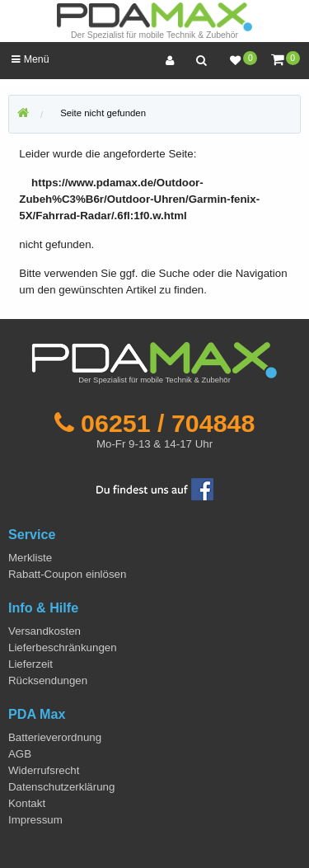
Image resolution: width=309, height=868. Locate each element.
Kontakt (27, 803)
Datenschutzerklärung (61, 787)
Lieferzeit (30, 664)
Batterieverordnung (55, 737)
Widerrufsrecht (44, 770)
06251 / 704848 (168, 423)
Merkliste (30, 558)
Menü (30, 59)
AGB (20, 754)
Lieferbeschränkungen (63, 647)
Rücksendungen (48, 680)
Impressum (35, 820)
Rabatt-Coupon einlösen (67, 574)
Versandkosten (44, 631)
